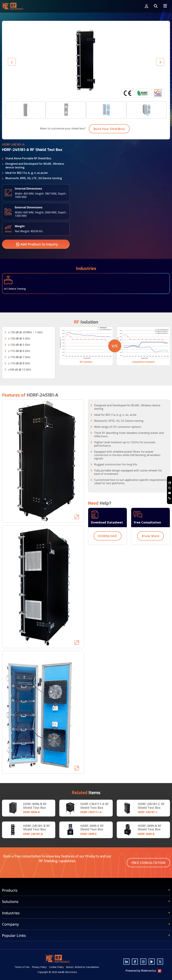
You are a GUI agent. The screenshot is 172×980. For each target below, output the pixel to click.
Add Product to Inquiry (37, 254)
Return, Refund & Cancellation (83, 967)
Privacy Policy (39, 967)
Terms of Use (22, 967)
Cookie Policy (56, 967)
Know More (151, 546)
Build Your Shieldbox (109, 139)
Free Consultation (148, 863)
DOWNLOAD (107, 546)
